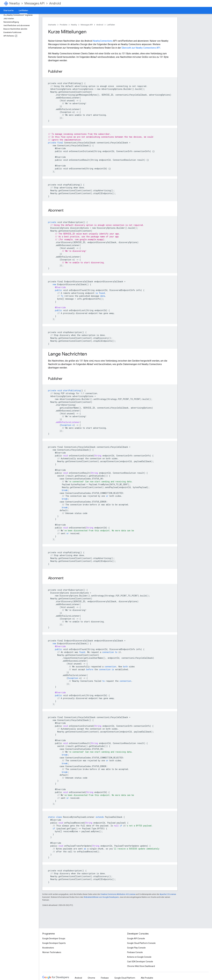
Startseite (9, 10)
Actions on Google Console (139, 957)
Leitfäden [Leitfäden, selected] (23, 10)
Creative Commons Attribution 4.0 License (118, 894)
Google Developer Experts (54, 943)
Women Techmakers (52, 952)
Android (55, 3)
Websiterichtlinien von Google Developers (101, 897)
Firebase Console (135, 952)
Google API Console (136, 939)
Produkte (63, 25)
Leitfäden (111, 25)
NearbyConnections (103, 41)
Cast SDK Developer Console (140, 962)
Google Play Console (136, 948)
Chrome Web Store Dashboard (141, 966)
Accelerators (48, 948)
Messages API (34, 3)
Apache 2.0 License (168, 894)
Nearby (15, 3)
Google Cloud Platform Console (141, 943)
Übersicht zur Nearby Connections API (141, 48)
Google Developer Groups (54, 939)
